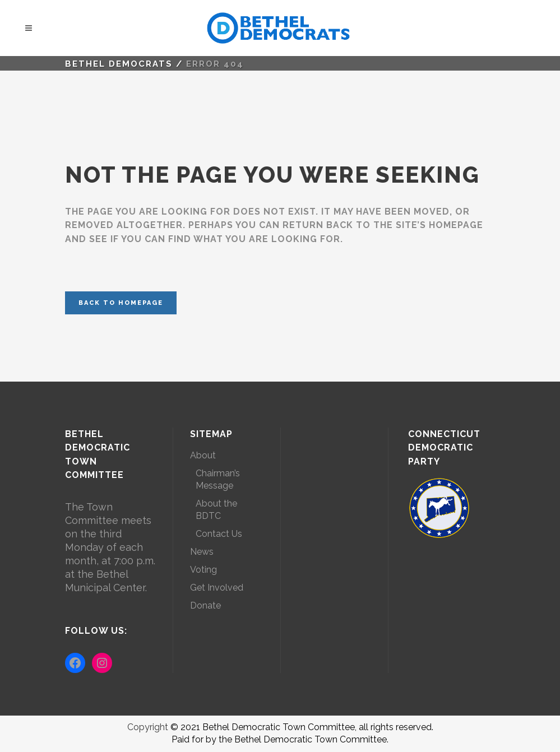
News (202, 552)
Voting (203, 570)
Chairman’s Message (218, 479)
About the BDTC (216, 510)
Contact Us (219, 534)
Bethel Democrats (119, 64)
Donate (205, 605)
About (203, 455)
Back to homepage (121, 303)
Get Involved (217, 588)
